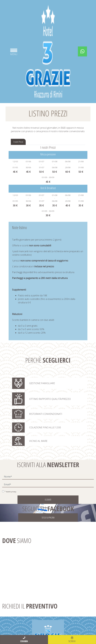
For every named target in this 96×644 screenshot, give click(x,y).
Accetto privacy (11, 492)
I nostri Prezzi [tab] (18, 142)
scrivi (72, 639)
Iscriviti (48, 500)
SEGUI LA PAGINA (48, 518)
